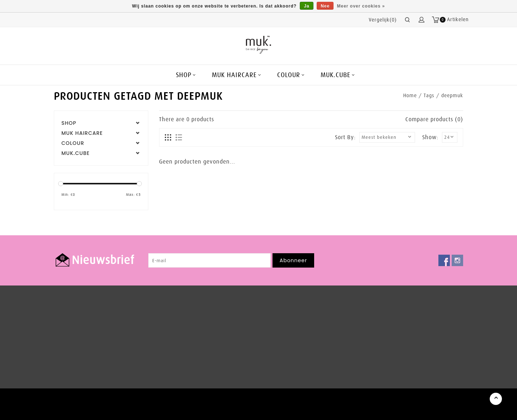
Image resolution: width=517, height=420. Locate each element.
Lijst (179, 138)
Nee (325, 6)
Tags (429, 95)
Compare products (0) (434, 119)
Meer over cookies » (361, 6)
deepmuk (452, 95)
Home (410, 95)
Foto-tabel (168, 138)
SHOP (184, 75)
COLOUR (289, 75)
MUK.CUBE (336, 75)
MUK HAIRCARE (234, 75)
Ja (306, 6)
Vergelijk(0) (383, 20)
